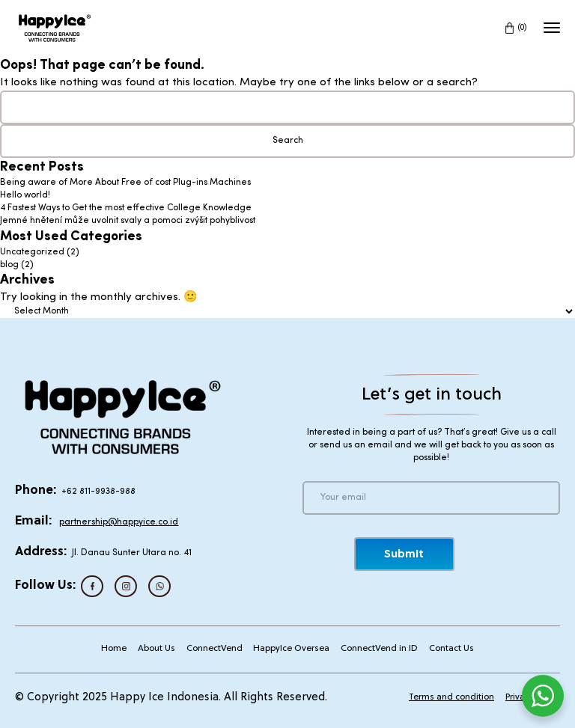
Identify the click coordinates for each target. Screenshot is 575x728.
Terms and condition (451, 697)
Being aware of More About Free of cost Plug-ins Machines (125, 183)
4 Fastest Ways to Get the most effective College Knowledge (126, 208)
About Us (156, 649)
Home (114, 649)
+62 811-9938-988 (98, 492)
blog (9, 265)
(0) (523, 28)
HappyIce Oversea (291, 649)
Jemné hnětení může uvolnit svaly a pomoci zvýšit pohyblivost (128, 221)
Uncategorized (32, 252)
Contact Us (451, 649)
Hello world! (25, 195)
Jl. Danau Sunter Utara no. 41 (132, 553)
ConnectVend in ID (379, 649)
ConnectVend (215, 649)
